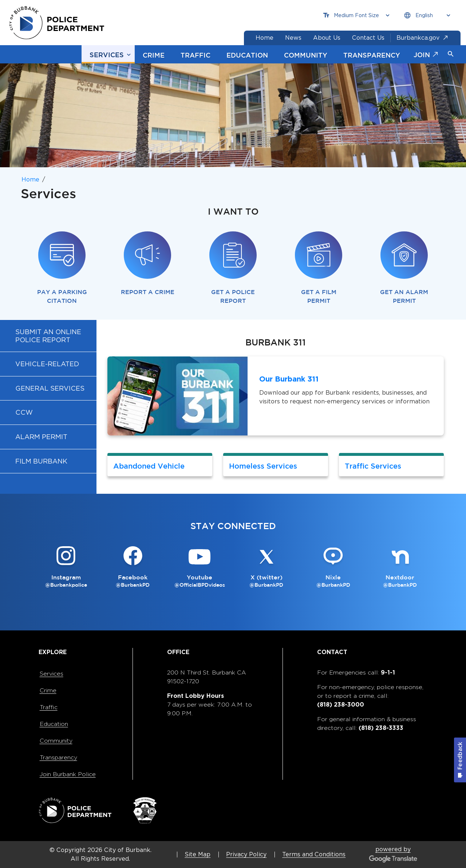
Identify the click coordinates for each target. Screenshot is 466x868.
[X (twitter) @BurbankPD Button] (266, 567)
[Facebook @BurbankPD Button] (133, 567)
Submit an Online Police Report (48, 336)
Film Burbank (41, 461)
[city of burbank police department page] (59, 23)
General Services (50, 388)
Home (30, 179)
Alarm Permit (41, 437)
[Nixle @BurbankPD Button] (333, 567)
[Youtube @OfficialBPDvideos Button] (200, 567)
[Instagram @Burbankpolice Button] (66, 567)
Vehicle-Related (47, 364)
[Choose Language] (427, 15)
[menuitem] (48, 336)
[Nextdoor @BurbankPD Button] (400, 567)
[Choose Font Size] (356, 15)
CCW (24, 412)
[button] (451, 54)
